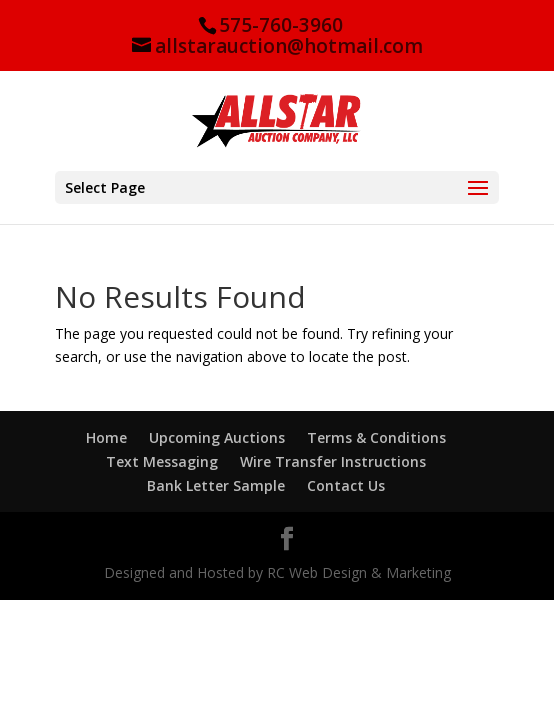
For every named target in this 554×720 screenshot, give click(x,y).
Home (106, 437)
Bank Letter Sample (216, 485)
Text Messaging (162, 461)
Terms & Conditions (376, 437)
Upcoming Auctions (217, 437)
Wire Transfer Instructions (333, 461)
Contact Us (346, 485)
